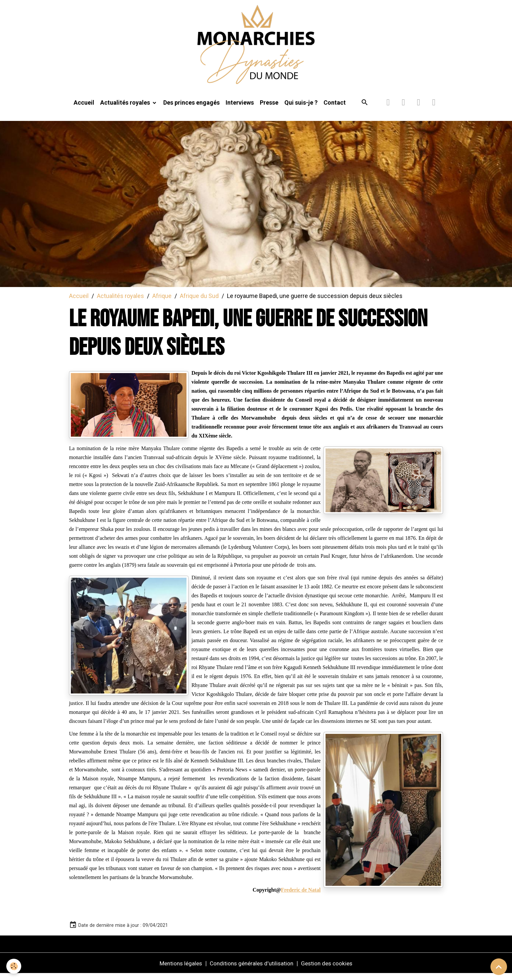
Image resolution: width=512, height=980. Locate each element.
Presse (269, 108)
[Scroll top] (499, 967)
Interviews (240, 108)
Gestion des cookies (330, 970)
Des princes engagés (191, 108)
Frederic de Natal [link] (301, 896)
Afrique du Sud (199, 302)
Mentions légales (178, 970)
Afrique (162, 302)
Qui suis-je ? (301, 108)
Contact (335, 108)
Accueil (84, 108)
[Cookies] (14, 966)
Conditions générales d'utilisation (252, 970)
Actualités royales (126, 108)
